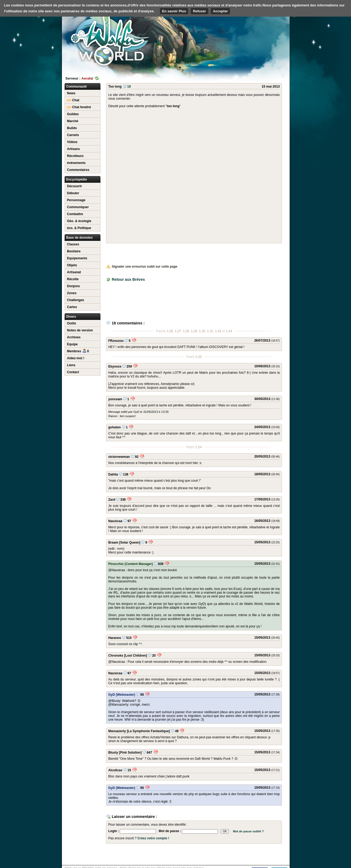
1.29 (194, 331)
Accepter (221, 11)
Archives (74, 337)
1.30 (202, 331)
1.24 (198, 447)
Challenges (76, 300)
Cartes (72, 307)
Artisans (73, 149)
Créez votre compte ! (153, 838)
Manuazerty (117, 731)
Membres (78, 351)
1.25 (198, 357)
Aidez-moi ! (76, 358)
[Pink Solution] (130, 753)
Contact (73, 372)
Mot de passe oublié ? (248, 831)
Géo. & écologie (79, 221)
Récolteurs (75, 156)
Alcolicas (115, 770)
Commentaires (78, 170)
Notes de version (80, 330)
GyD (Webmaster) (122, 695)
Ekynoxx (115, 366)
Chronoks (116, 656)
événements (76, 163)
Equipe (72, 344)
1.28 (186, 331)
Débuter (73, 193)
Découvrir (74, 186)
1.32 (218, 331)
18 (127, 87)
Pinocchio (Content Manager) (131, 564)
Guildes (73, 114)
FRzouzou (116, 341)
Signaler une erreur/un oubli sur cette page (142, 267)
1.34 (229, 331)
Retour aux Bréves (128, 279)
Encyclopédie (76, 179)
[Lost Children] (135, 656)
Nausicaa (115, 521)
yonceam (115, 399)
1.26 (170, 331)
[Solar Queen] (130, 542)
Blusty (113, 753)
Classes (73, 244)
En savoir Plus (174, 11)
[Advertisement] (249, 42)
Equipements (77, 258)
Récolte (73, 279)
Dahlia (113, 474)
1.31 (210, 331)
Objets (72, 265)
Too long (115, 87)
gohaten (115, 427)
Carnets (73, 135)
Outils (72, 323)
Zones (72, 293)
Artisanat (74, 272)
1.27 (178, 331)
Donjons (73, 286)
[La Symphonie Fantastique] (148, 731)
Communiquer (78, 207)
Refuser (199, 11)
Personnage (76, 200)
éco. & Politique (79, 228)
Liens (71, 365)
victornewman (119, 457)
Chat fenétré (79, 107)
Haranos (115, 638)
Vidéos (72, 142)
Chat (73, 100)
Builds (72, 128)
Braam (113, 542)
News (71, 93)
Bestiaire (74, 251)
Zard (112, 500)
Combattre (75, 214)
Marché (73, 121)
